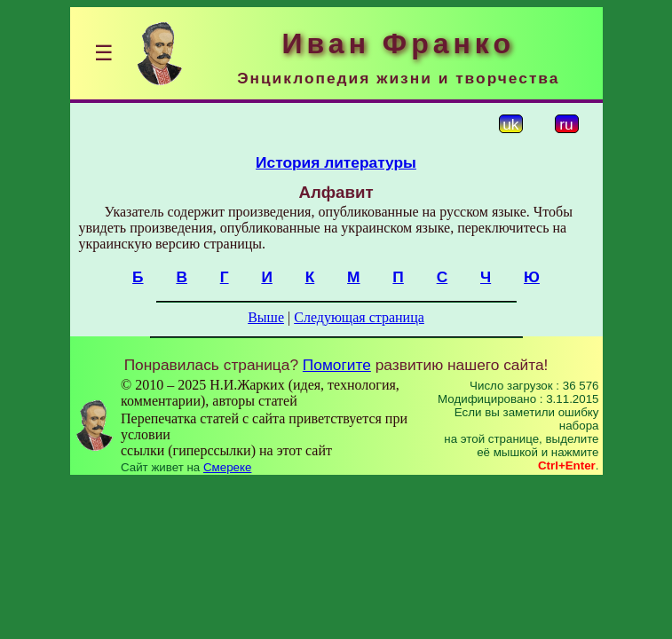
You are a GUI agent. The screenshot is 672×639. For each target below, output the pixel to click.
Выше (266, 317)
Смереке (227, 467)
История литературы (336, 162)
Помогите (337, 365)
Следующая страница (359, 317)
